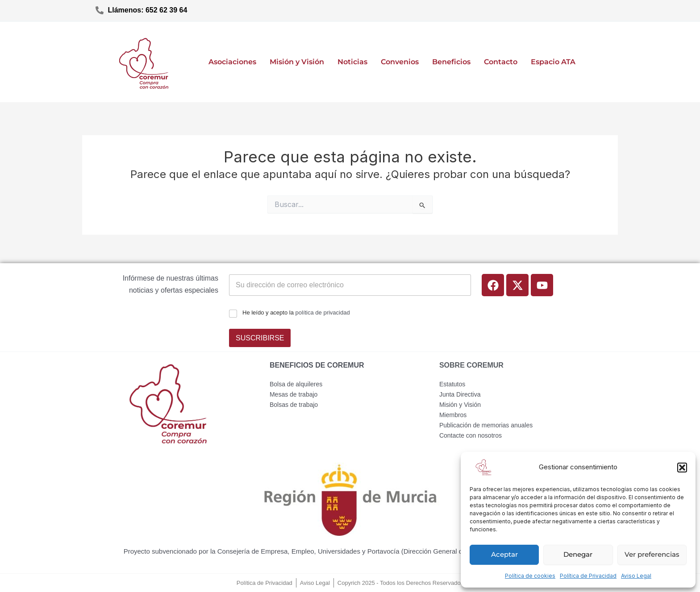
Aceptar (504, 554)
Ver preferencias (652, 554)
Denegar (578, 554)
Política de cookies (530, 576)
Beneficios (451, 62)
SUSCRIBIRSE (260, 338)
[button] (682, 468)
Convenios (400, 62)
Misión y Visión (297, 62)
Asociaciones (232, 62)
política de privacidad (323, 313)
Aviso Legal (636, 576)
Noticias (352, 62)
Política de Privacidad (588, 576)
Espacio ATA (553, 62)
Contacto (501, 62)
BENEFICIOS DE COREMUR (317, 365)
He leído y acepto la (296, 313)
